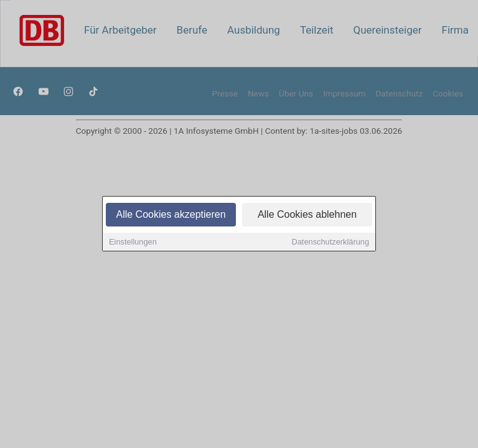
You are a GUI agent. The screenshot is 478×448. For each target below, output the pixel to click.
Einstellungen (133, 243)
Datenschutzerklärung (330, 243)
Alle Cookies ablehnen (307, 216)
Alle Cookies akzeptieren (171, 216)
